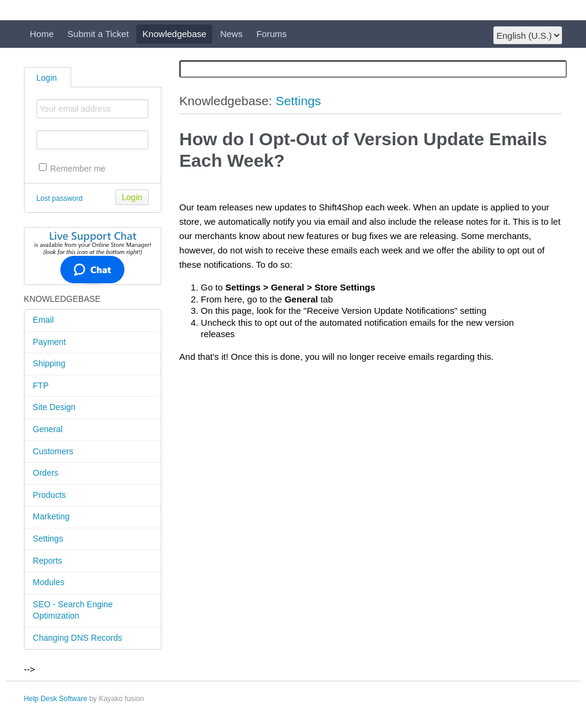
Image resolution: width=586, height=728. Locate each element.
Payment (49, 342)
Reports (48, 561)
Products (49, 495)
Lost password (59, 198)
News (231, 34)
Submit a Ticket (98, 34)
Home (42, 34)
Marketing (51, 516)
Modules (49, 582)
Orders (46, 473)
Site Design (54, 407)
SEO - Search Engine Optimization (73, 610)
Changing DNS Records (77, 638)
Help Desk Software (56, 699)
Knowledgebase (174, 34)
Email (43, 320)
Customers (53, 451)
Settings (48, 539)
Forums (272, 34)
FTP (41, 386)
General (48, 429)
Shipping (49, 363)
